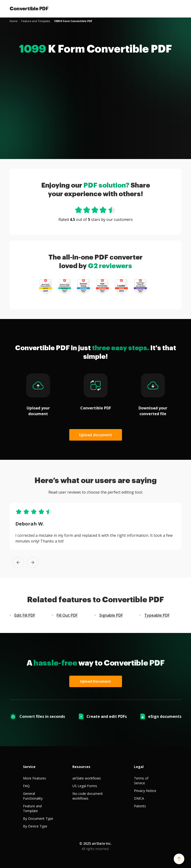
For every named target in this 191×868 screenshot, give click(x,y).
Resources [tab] (81, 767)
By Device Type (35, 826)
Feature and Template (32, 808)
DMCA (139, 798)
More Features (35, 778)
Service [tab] (29, 767)
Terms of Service (141, 781)
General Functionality (33, 796)
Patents (140, 806)
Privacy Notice (145, 791)
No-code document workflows (88, 796)
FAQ (26, 786)
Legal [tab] (139, 767)
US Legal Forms (85, 786)
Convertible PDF (29, 9)
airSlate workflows (87, 778)
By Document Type (38, 818)
